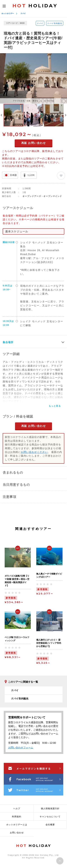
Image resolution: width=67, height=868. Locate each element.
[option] (33, 78)
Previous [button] (1, 115)
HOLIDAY (35, 6)
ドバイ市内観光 (55, 23)
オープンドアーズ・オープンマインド (42, 196)
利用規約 (17, 817)
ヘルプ (17, 809)
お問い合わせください (34, 452)
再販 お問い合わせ (34, 143)
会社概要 (50, 825)
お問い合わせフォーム (21, 747)
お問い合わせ (17, 833)
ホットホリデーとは (17, 825)
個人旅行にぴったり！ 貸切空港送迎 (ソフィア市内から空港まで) (49, 643)
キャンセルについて (50, 817)
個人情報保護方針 (50, 809)
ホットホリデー (8, 13)
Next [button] (66, 115)
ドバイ (23, 13)
